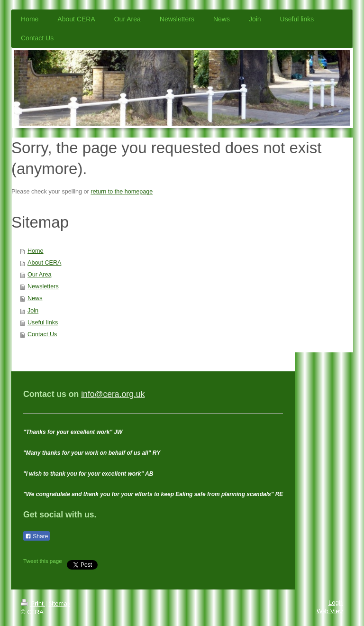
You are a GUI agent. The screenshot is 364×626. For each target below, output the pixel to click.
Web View (330, 611)
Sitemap (59, 604)
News (35, 298)
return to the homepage (122, 192)
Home (36, 251)
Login (336, 603)
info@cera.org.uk (113, 394)
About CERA (44, 263)
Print (33, 604)
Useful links (43, 322)
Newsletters (43, 286)
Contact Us (42, 334)
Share (36, 536)
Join (33, 311)
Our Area (39, 275)
